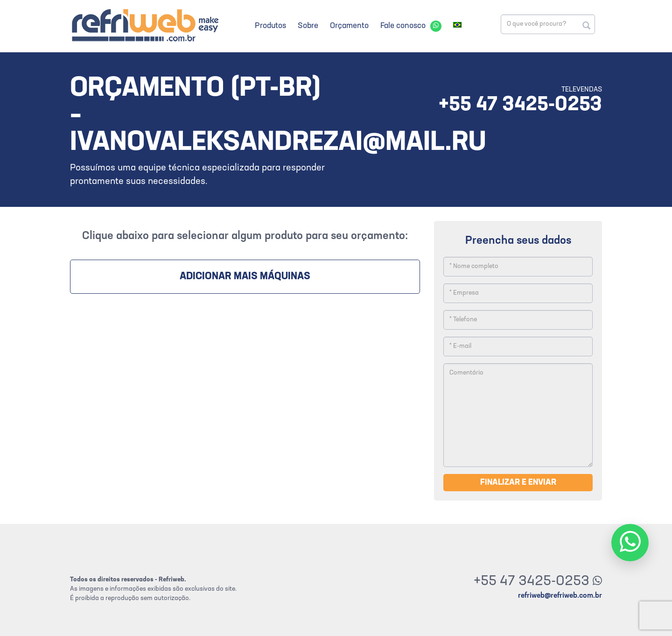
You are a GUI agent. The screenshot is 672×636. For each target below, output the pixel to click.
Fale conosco (403, 26)
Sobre (308, 26)
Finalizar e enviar (518, 483)
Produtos (270, 26)
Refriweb (145, 25)
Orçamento (349, 26)
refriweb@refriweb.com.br (560, 596)
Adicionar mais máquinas (245, 277)
